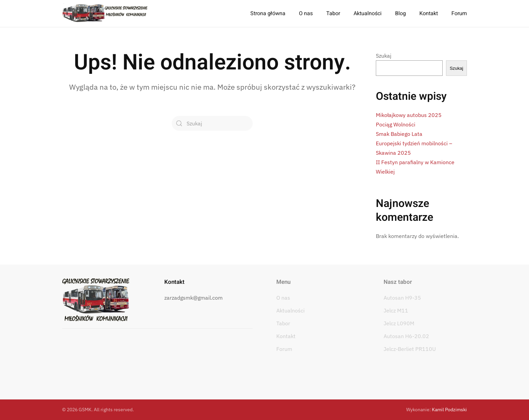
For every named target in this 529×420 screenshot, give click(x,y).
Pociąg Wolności (396, 124)
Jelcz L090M (399, 323)
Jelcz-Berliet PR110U (410, 349)
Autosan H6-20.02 (406, 336)
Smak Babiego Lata (399, 134)
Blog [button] (400, 13)
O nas (283, 298)
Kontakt (429, 13)
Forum (459, 13)
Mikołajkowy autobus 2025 (409, 115)
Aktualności (368, 13)
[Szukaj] (212, 123)
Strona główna (268, 13)
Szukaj (384, 56)
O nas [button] (306, 13)
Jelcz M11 (396, 310)
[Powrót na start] (105, 13)
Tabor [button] (333, 13)
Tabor (283, 323)
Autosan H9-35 (402, 298)
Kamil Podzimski (449, 410)
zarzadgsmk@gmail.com (193, 298)
